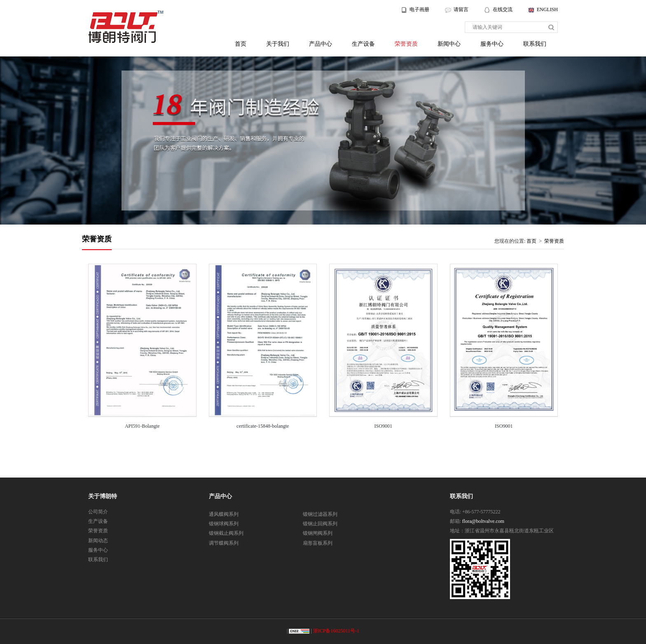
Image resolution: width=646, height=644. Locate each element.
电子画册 (419, 9)
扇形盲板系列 (318, 543)
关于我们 (278, 44)
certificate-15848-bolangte (263, 426)
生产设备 (363, 44)
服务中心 (492, 44)
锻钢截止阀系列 (226, 533)
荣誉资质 (406, 44)
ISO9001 (383, 426)
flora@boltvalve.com (483, 521)
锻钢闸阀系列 (318, 533)
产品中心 (321, 44)
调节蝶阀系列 (224, 543)
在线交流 (503, 9)
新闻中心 (449, 44)
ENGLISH (547, 9)
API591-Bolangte (142, 426)
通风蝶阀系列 (224, 514)
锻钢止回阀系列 (320, 524)
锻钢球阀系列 (224, 524)
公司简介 (98, 512)
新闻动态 (98, 541)
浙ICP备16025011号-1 (336, 631)
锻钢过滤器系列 (320, 514)
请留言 (461, 9)
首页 (241, 44)
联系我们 (535, 44)
